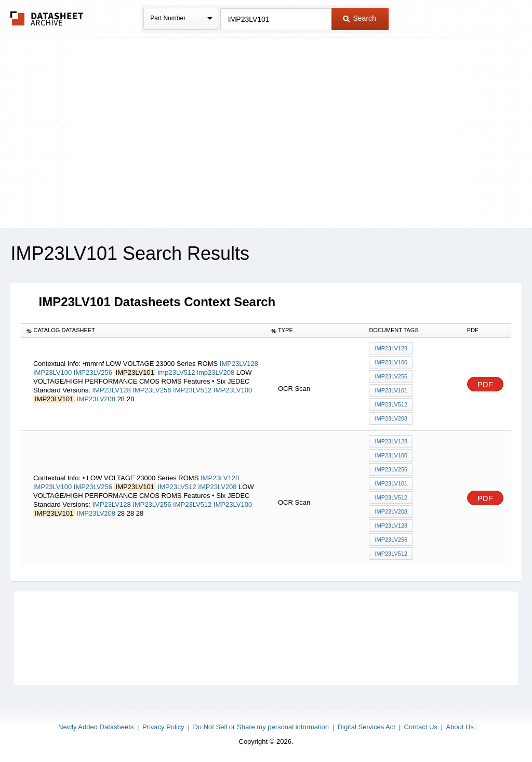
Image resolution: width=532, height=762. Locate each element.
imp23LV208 (216, 372)
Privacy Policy (163, 727)
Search (360, 18)
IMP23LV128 (239, 364)
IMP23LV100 (52, 372)
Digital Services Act (367, 727)
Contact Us (421, 727)
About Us (460, 727)
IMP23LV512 (192, 390)
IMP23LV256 (93, 372)
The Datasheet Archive (47, 18)
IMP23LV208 (96, 399)
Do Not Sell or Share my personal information (261, 727)
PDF (485, 384)
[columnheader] (144, 331)
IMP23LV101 (391, 390)
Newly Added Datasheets (96, 727)
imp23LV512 (176, 372)
